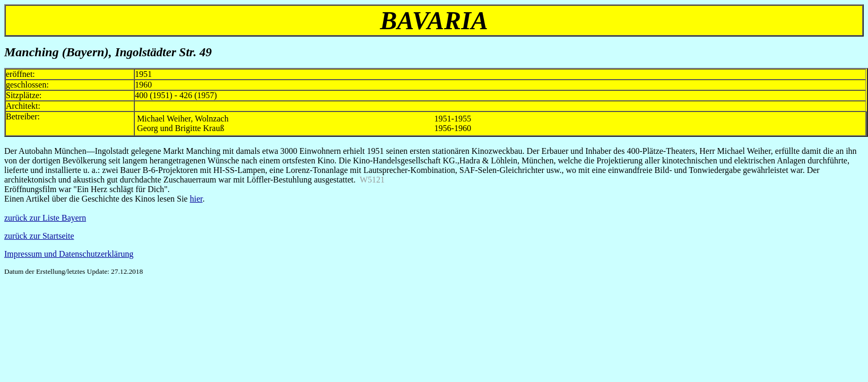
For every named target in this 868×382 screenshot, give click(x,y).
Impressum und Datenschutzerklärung (69, 254)
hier (196, 199)
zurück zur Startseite (39, 236)
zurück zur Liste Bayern (45, 218)
